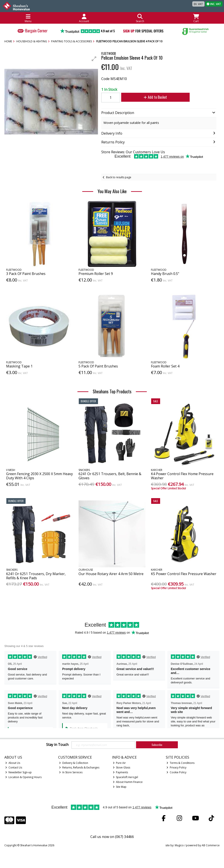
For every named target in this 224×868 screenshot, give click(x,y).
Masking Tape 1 (19, 366)
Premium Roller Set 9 (96, 274)
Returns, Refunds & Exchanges (79, 767)
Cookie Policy (176, 772)
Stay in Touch (57, 745)
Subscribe (157, 745)
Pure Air (119, 763)
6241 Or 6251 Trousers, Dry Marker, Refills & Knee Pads (36, 576)
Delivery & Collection (74, 763)
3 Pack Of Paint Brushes (26, 274)
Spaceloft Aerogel (126, 777)
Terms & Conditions (180, 763)
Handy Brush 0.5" (165, 274)
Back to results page (119, 177)
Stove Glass (122, 767)
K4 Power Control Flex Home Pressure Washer (182, 476)
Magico (179, 845)
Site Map (120, 787)
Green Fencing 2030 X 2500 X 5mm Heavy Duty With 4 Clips (39, 476)
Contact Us (14, 767)
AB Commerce (211, 845)
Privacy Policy (176, 767)
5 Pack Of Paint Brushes (98, 366)
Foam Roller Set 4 (165, 366)
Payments (121, 772)
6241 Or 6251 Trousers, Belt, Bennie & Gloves (110, 476)
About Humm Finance (128, 782)
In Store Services (71, 772)
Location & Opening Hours (23, 777)
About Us (13, 763)
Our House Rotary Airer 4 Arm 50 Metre (111, 574)
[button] (94, 59)
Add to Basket (155, 97)
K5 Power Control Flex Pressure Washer (184, 574)
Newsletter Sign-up (18, 772)
